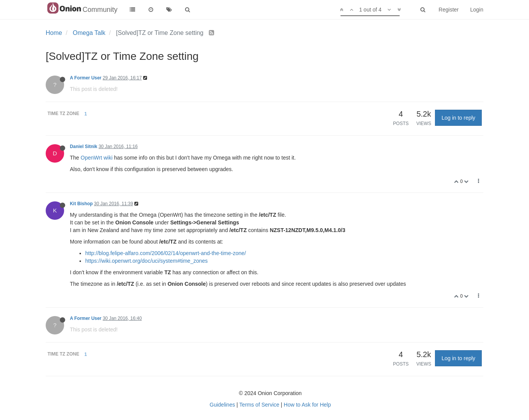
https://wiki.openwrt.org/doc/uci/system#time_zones (146, 261)
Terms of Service (259, 405)
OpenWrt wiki (97, 158)
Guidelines (222, 405)
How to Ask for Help (307, 405)
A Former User (86, 78)
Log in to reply (458, 118)
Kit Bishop (81, 204)
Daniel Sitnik (83, 147)
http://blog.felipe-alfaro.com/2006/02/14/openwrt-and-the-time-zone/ (166, 253)
